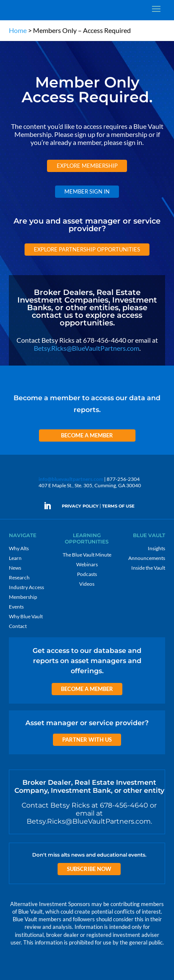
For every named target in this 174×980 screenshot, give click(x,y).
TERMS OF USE (118, 506)
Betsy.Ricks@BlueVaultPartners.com (87, 348)
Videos (87, 584)
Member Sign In (87, 191)
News (15, 568)
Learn (15, 558)
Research (19, 577)
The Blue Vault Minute (87, 555)
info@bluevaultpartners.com (71, 479)
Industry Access (26, 587)
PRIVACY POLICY (80, 506)
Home (18, 30)
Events (16, 607)
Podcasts (87, 574)
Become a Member (87, 435)
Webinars (87, 564)
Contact (18, 626)
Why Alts (19, 548)
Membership (23, 597)
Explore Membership (87, 166)
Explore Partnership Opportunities (87, 249)
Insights (156, 548)
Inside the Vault (148, 568)
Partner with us (87, 740)
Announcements (147, 558)
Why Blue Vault (26, 616)
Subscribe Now (89, 869)
